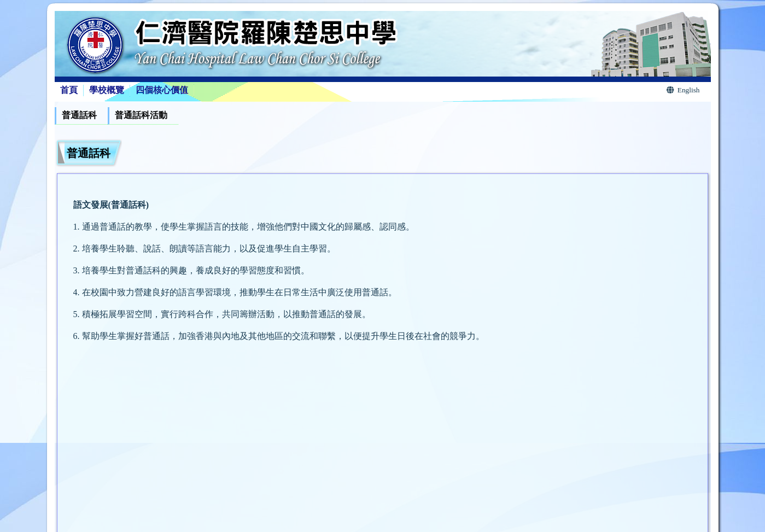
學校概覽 (107, 90)
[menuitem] (81, 116)
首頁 (69, 90)
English (683, 90)
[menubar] (116, 116)
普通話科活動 (141, 115)
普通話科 (79, 115)
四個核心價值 (162, 90)
